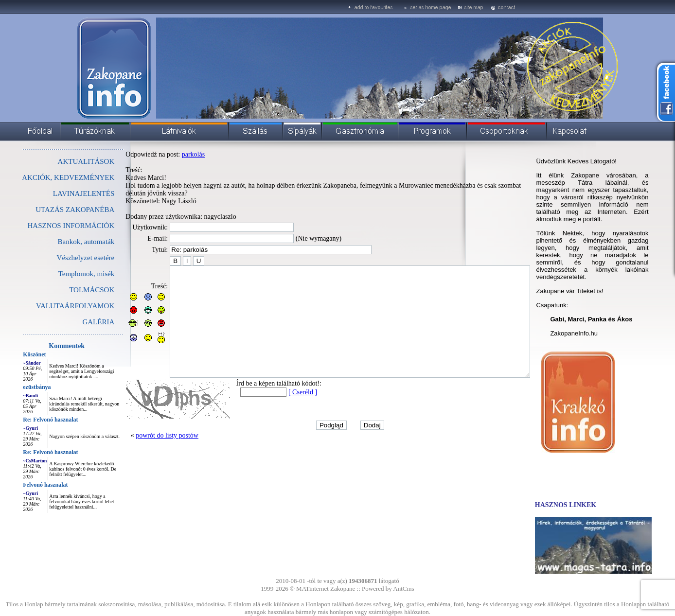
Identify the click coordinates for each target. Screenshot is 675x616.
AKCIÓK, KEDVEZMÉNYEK (46, 177)
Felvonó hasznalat (23, 485)
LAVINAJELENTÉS (62, 194)
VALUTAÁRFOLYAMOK (53, 306)
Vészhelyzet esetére (64, 258)
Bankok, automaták (64, 242)
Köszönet (12, 354)
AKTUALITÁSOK (64, 161)
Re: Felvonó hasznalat (28, 420)
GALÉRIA (76, 322)
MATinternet (312, 589)
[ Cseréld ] (281, 414)
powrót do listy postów (145, 457)
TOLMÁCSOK (70, 290)
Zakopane (343, 589)
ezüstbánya (15, 387)
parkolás (171, 154)
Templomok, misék (65, 274)
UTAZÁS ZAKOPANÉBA (53, 210)
